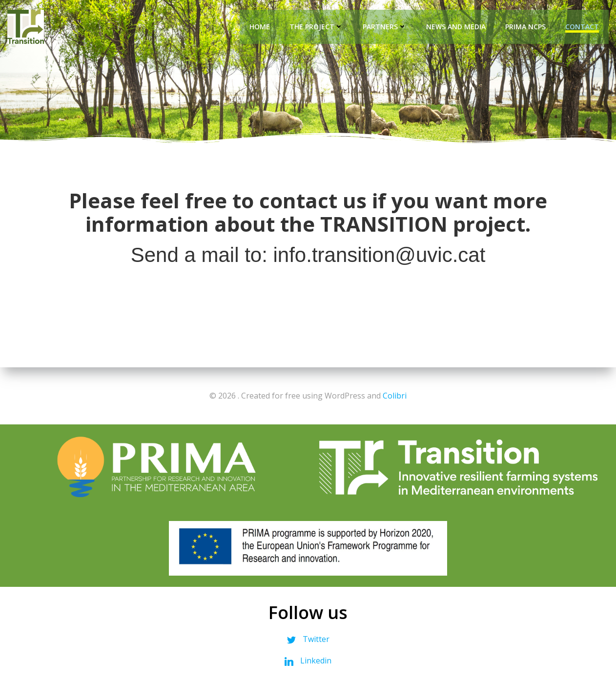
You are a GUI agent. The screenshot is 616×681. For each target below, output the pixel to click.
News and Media (456, 27)
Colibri (395, 396)
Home (260, 27)
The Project (316, 27)
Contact (582, 27)
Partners (385, 27)
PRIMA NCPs (525, 27)
